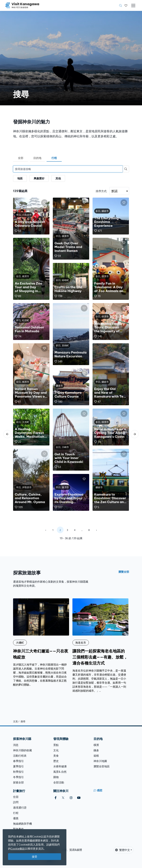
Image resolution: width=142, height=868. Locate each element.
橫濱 (96, 745)
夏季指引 (18, 766)
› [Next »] (96, 530)
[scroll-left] (7, 434)
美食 (56, 756)
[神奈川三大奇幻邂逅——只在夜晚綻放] (41, 643)
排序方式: (101, 191)
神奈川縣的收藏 (22, 750)
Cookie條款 (18, 849)
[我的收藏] (126, 6)
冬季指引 (18, 777)
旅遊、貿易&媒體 (72, 850)
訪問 (16, 802)
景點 (56, 745)
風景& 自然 (60, 772)
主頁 (15, 721)
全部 (21, 158)
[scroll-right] (135, 434)
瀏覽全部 (124, 572)
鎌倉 (96, 750)
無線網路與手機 (22, 824)
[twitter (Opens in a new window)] (63, 798)
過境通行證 (20, 808)
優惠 (16, 818)
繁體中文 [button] (123, 850)
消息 (16, 745)
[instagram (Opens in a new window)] (71, 798)
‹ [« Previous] (46, 530)
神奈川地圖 (100, 761)
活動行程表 (20, 756)
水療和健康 (60, 766)
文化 (56, 750)
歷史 (56, 761)
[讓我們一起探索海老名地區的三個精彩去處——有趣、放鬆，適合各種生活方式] (100, 646)
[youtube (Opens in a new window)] (79, 798)
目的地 (37, 158)
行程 (54, 158)
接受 (35, 857)
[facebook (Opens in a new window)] (56, 798)
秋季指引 (18, 772)
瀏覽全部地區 (102, 766)
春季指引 (18, 761)
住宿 (16, 797)
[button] (126, 6)
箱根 (96, 756)
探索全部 (18, 782)
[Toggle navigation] (133, 6)
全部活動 (59, 782)
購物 (56, 777)
